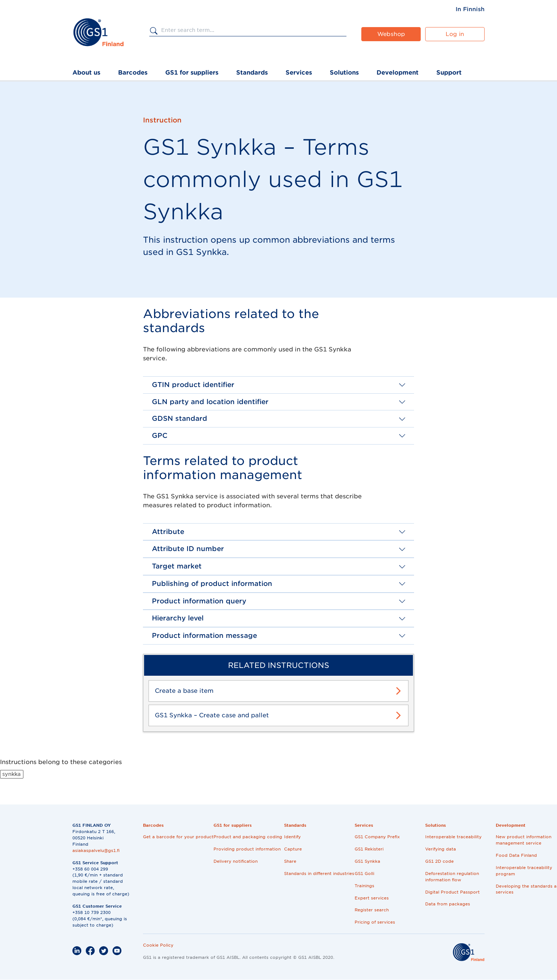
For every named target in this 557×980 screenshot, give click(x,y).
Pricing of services (375, 922)
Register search (372, 910)
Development (398, 73)
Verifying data (441, 849)
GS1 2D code (439, 861)
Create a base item (184, 691)
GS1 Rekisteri (369, 849)
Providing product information (247, 849)
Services (299, 73)
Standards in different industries (319, 874)
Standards (252, 73)
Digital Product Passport (452, 892)
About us (86, 73)
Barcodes (133, 73)
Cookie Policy (158, 945)
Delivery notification (236, 861)
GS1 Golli (364, 874)
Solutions (344, 73)
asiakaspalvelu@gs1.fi (96, 850)
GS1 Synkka (367, 861)
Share (290, 861)
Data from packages (448, 904)
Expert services (372, 898)
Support (449, 73)
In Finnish (470, 9)
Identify (292, 837)
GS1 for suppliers (192, 73)
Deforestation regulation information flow (452, 877)
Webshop (391, 34)
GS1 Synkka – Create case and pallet (212, 715)
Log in (455, 34)
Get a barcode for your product (178, 837)
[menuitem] (470, 9)
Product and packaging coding (248, 837)
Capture (293, 849)
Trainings (364, 886)
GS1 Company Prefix (377, 837)
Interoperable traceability (453, 837)
